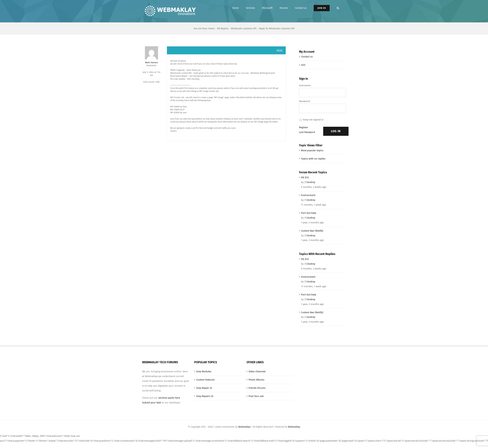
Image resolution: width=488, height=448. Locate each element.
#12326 (280, 50)
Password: (305, 101)
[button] (338, 8)
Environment (308, 195)
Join (303, 65)
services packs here (169, 398)
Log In (336, 131)
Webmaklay (244, 427)
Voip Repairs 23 (205, 396)
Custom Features (205, 380)
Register (304, 127)
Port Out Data (309, 213)
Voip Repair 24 (204, 388)
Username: (305, 85)
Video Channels (257, 371)
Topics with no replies (313, 159)
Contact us (307, 57)
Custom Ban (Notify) (312, 231)
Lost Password (307, 132)
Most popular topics (312, 150)
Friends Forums (257, 388)
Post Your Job (256, 396)
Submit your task (152, 403)
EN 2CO (305, 177)
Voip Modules (204, 371)
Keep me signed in (313, 120)
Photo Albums (256, 380)
